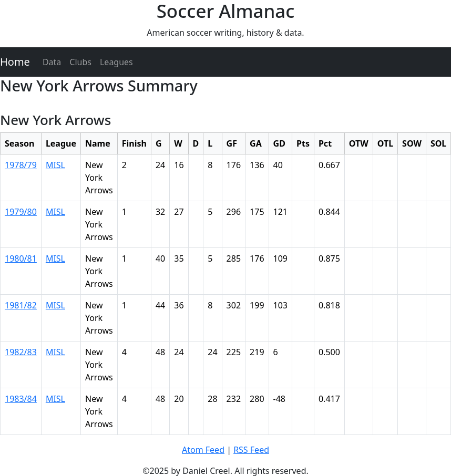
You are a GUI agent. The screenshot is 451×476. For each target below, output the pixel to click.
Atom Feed (203, 450)
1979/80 (21, 212)
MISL (55, 165)
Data (52, 62)
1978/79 (21, 165)
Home (15, 62)
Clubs (80, 62)
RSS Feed (251, 450)
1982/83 (21, 352)
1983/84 (21, 399)
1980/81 (21, 258)
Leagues (116, 62)
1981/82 (21, 305)
